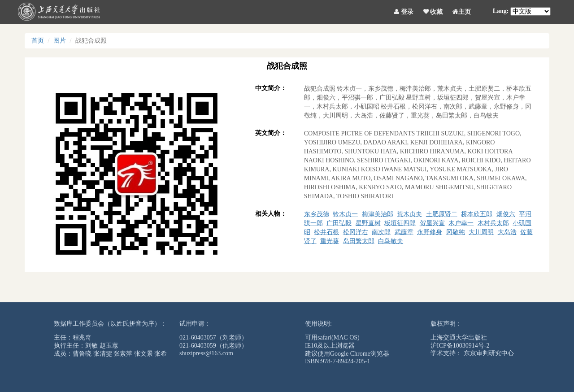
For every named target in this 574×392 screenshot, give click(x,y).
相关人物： (271, 214)
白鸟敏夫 (391, 241)
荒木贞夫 (409, 214)
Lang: (501, 11)
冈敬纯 (456, 232)
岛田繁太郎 (359, 241)
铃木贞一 (345, 214)
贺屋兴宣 (432, 223)
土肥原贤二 (442, 214)
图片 (60, 41)
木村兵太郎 (493, 223)
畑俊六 (506, 214)
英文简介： (271, 133)
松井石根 (326, 232)
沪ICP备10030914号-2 (460, 346)
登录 (404, 10)
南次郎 (381, 232)
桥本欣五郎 (477, 214)
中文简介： (271, 88)
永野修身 (430, 232)
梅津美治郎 (378, 214)
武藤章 (404, 232)
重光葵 (330, 241)
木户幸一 (461, 223)
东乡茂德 (317, 214)
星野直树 (368, 223)
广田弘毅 (339, 223)
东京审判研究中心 (489, 353)
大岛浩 (507, 232)
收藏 (433, 10)
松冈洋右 (356, 232)
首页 (38, 41)
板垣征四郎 (400, 223)
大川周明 (481, 232)
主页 (462, 10)
